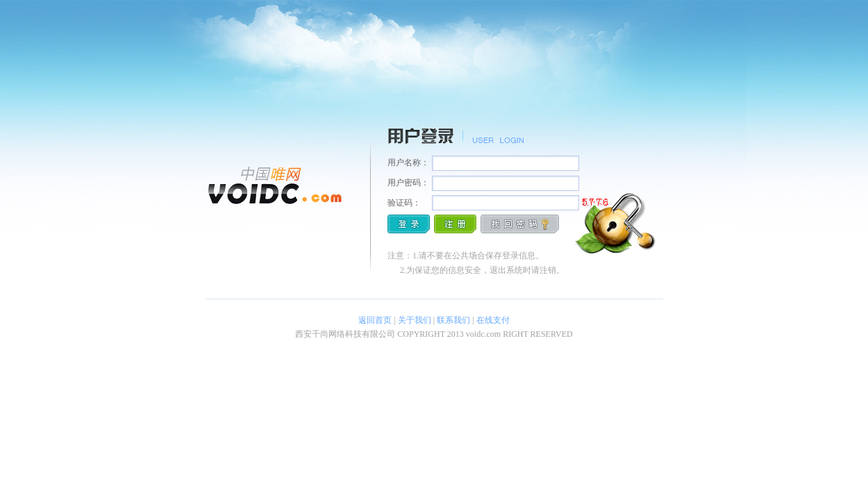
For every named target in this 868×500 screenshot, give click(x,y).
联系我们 (453, 320)
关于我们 (415, 320)
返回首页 (375, 320)
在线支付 (493, 320)
